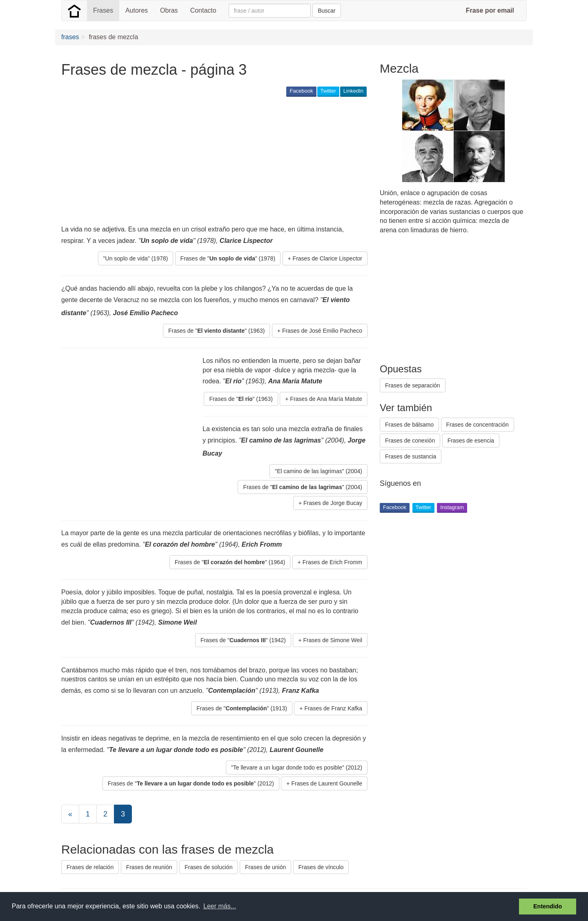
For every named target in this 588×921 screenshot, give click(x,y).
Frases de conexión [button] (410, 440)
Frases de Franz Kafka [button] (333, 708)
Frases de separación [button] (413, 385)
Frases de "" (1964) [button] (230, 562)
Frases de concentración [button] (478, 425)
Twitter (328, 91)
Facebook (301, 91)
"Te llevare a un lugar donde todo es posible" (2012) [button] (297, 767)
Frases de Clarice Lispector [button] (327, 258)
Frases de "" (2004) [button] (303, 487)
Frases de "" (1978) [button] (228, 258)
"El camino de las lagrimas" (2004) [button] (318, 471)
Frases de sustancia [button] (411, 456)
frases (70, 37)
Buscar (327, 11)
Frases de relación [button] (90, 867)
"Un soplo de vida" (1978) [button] (136, 258)
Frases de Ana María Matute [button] (326, 399)
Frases (103, 10)
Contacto (203, 10)
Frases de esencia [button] (471, 440)
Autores (137, 10)
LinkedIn (353, 91)
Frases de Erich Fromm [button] (332, 562)
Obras (169, 10)
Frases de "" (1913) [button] (242, 708)
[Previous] (70, 814)
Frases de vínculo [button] (321, 867)
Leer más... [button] (220, 906)
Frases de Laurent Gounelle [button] (327, 783)
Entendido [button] (548, 906)
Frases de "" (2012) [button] (191, 783)
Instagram (452, 507)
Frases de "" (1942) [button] (243, 640)
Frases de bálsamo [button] (409, 425)
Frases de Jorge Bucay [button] (333, 503)
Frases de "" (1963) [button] (216, 331)
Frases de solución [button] (209, 867)
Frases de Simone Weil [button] (333, 640)
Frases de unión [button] (265, 867)
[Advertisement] (210, 162)
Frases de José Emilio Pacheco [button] (322, 331)
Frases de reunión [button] (149, 867)
